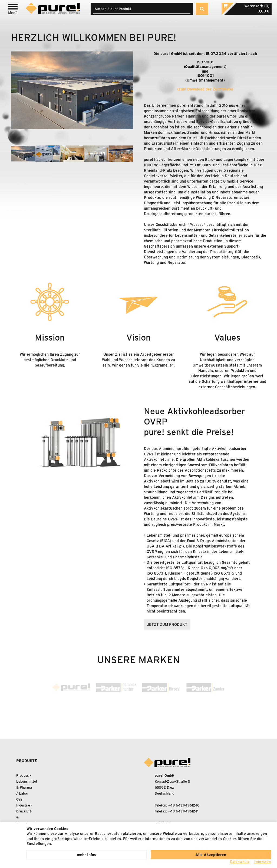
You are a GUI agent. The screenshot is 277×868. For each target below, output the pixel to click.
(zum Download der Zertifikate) (205, 89)
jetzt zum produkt (167, 624)
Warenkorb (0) (257, 6)
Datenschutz (240, 862)
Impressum (263, 862)
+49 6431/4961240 (184, 805)
